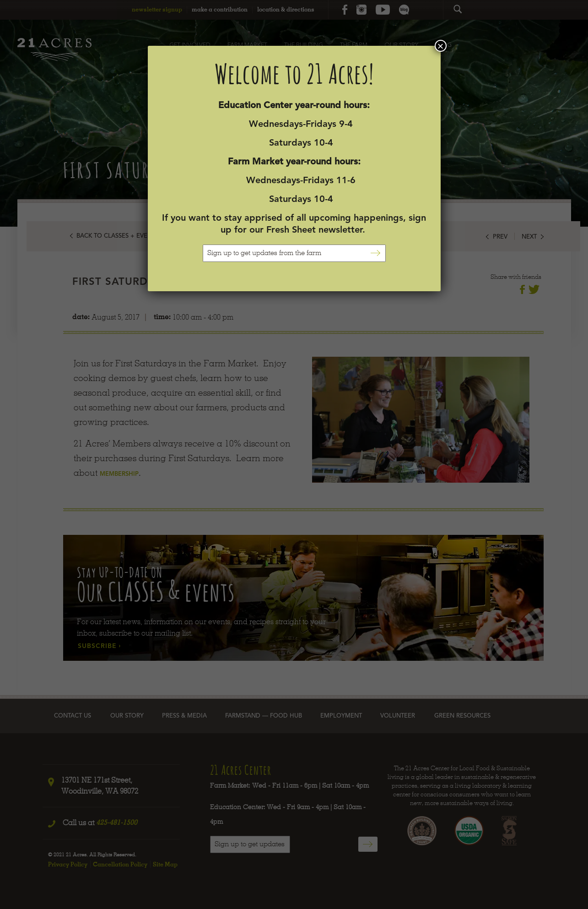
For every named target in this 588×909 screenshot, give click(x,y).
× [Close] (440, 46)
